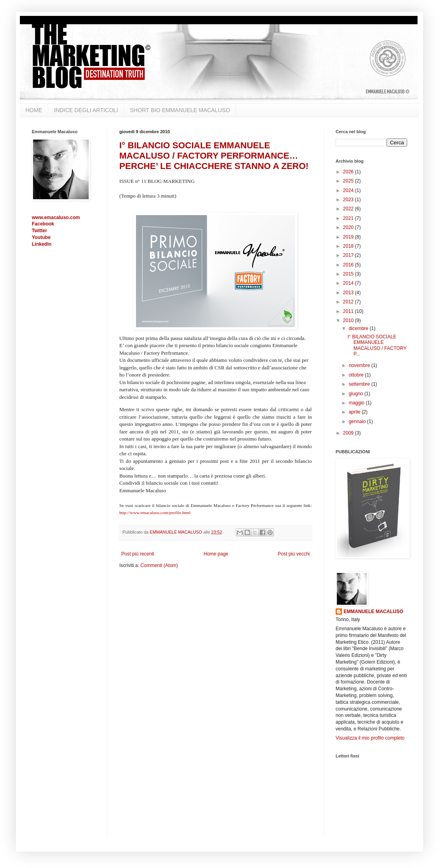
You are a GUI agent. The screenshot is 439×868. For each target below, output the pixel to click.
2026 (349, 172)
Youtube (41, 237)
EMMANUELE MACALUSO (373, 612)
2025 (349, 181)
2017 (349, 255)
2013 (349, 293)
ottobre (357, 375)
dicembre (359, 328)
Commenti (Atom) (159, 565)
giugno (356, 394)
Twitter (39, 231)
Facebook (43, 224)
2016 (349, 265)
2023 (349, 200)
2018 (349, 246)
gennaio (358, 421)
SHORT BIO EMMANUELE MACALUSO (180, 110)
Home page (216, 554)
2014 (349, 283)
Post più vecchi (294, 554)
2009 (349, 433)
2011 (349, 311)
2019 (349, 237)
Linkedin (42, 244)
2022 (349, 209)
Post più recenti (138, 554)
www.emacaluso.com (56, 217)
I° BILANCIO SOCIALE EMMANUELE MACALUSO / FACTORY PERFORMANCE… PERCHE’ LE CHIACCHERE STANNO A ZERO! (214, 156)
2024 (349, 190)
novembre (360, 365)
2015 (349, 274)
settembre (360, 384)
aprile (355, 412)
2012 (349, 302)
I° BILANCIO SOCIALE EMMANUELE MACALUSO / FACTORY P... (377, 345)
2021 (349, 218)
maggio (357, 403)
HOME (34, 110)
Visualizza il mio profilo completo (370, 738)
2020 (349, 227)
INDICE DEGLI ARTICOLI (86, 110)
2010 (349, 320)
